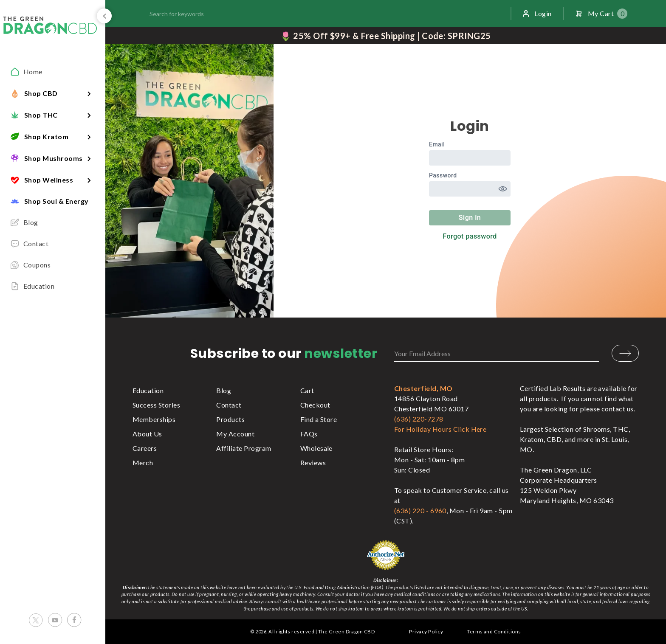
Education (148, 390)
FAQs (309, 434)
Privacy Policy (426, 631)
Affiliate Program (244, 448)
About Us (147, 434)
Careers (145, 448)
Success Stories (156, 405)
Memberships (154, 419)
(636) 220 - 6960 (420, 510)
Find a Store (319, 419)
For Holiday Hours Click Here (440, 429)
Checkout (315, 405)
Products (230, 419)
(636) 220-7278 (419, 419)
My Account (235, 434)
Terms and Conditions (494, 631)
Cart (307, 390)
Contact (229, 405)
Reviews (313, 463)
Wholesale (316, 448)
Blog (224, 390)
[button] (53, 93)
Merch (143, 463)
